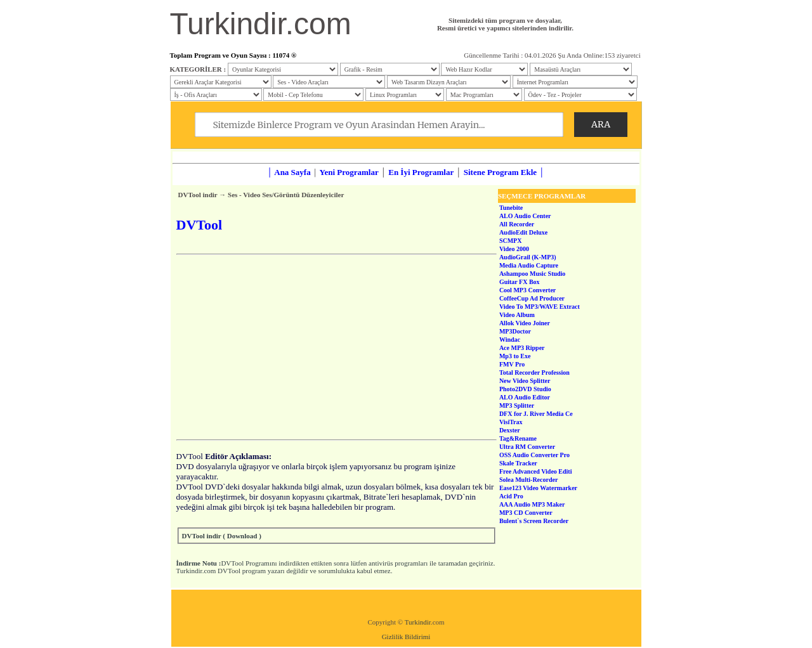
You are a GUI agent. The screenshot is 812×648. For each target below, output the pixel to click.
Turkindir (418, 622)
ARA (601, 124)
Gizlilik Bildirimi (406, 637)
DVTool (232, 563)
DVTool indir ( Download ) (222, 536)
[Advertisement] (337, 347)
